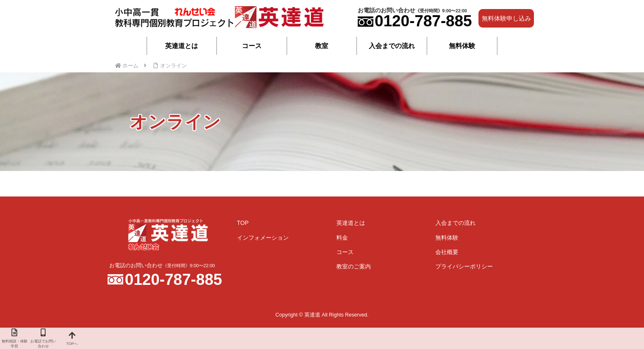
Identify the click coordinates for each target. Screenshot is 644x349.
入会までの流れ (455, 223)
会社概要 (447, 252)
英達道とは (351, 223)
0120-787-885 (423, 21)
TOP (243, 223)
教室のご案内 (354, 266)
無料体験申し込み (506, 18)
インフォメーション (263, 238)
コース (345, 252)
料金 (342, 238)
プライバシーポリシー (464, 266)
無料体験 (447, 238)
